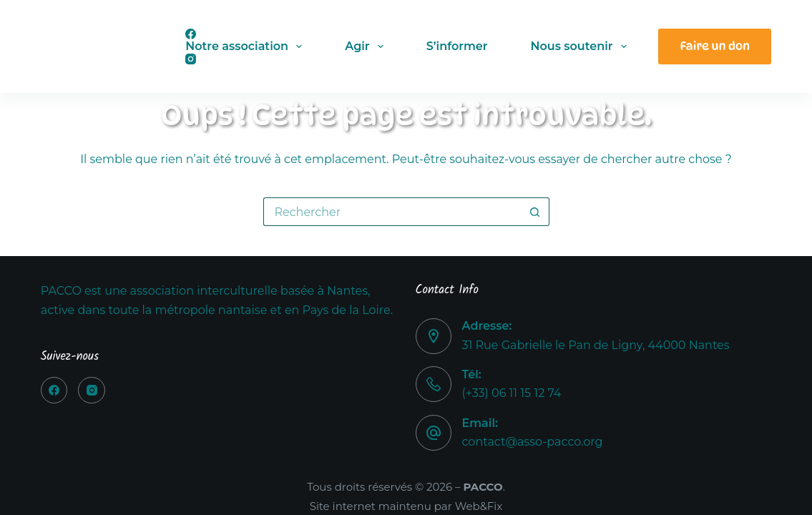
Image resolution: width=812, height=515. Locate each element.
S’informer (457, 46)
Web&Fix (479, 506)
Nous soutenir (581, 46)
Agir (367, 46)
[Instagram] (92, 391)
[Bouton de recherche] (535, 212)
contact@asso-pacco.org (533, 442)
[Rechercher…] (392, 212)
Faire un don (715, 46)
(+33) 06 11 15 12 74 (512, 393)
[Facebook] (54, 391)
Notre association (246, 46)
